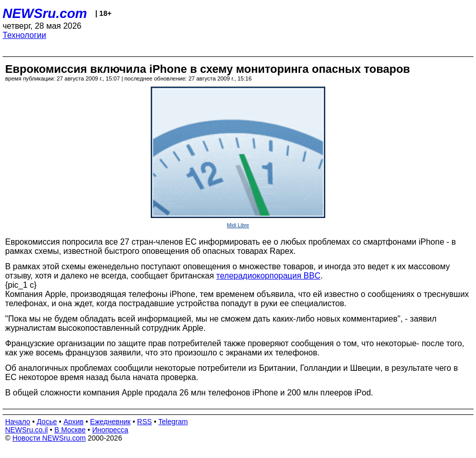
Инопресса (111, 430)
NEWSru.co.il (26, 430)
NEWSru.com (45, 13)
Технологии (24, 35)
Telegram (173, 422)
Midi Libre (238, 225)
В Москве (70, 430)
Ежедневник (111, 422)
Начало (18, 422)
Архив (74, 422)
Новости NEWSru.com (49, 438)
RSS (144, 422)
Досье (47, 422)
